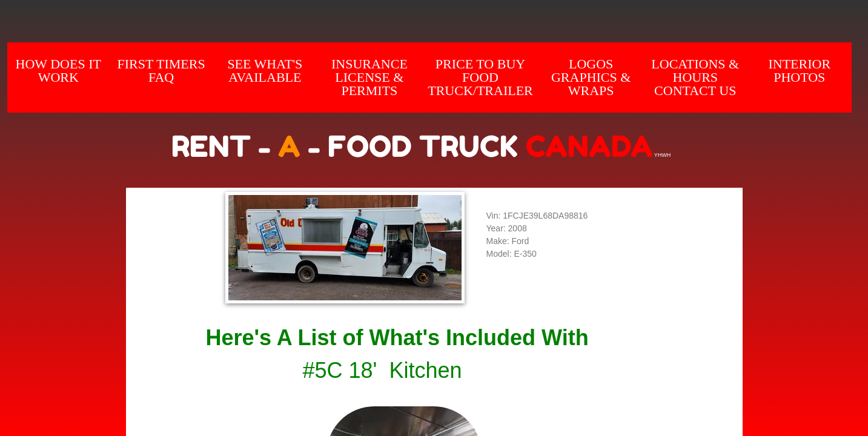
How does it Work (58, 71)
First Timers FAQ (161, 71)
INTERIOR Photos (799, 71)
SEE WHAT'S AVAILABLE (265, 71)
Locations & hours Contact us (695, 77)
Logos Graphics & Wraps (591, 77)
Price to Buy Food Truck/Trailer (480, 77)
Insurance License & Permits (369, 77)
